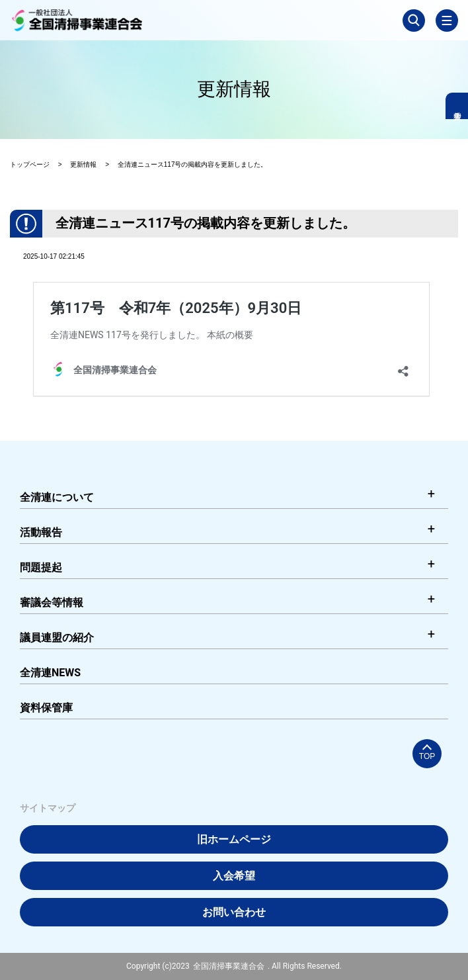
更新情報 (83, 164)
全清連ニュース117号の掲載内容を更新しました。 (193, 164)
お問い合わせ (234, 912)
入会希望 (234, 876)
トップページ (30, 164)
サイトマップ (48, 808)
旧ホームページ (234, 839)
